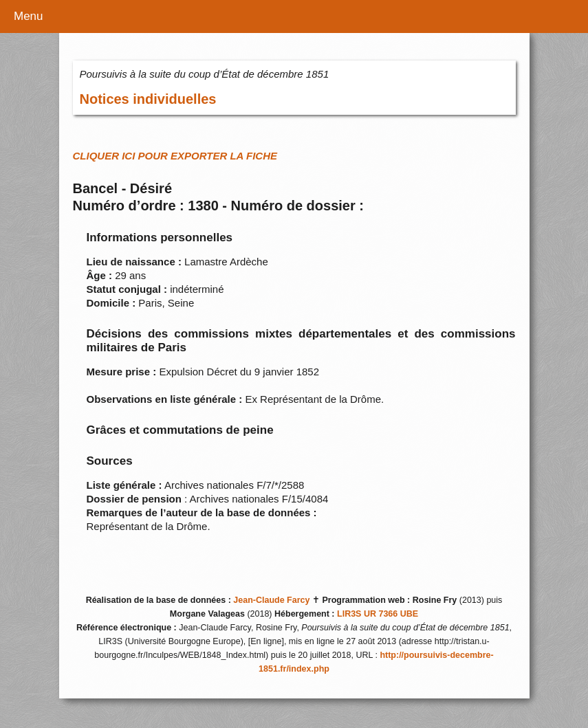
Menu (29, 16)
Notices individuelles (148, 99)
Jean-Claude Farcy (271, 600)
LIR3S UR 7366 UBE (378, 614)
